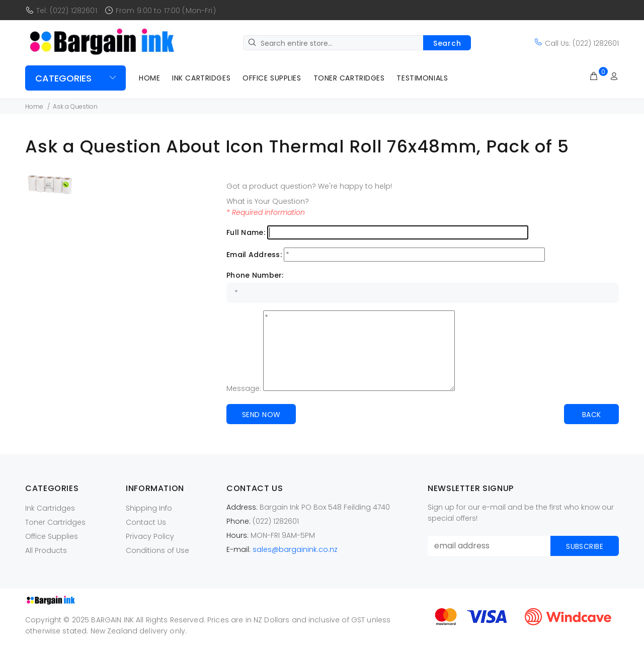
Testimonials (422, 78)
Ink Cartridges (201, 78)
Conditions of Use (157, 550)
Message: (244, 388)
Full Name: (246, 232)
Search (447, 43)
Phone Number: (255, 275)
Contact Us (146, 522)
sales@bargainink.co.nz (295, 549)
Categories (63, 78)
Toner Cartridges (349, 78)
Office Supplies (272, 78)
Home (149, 78)
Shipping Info (149, 508)
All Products (46, 550)
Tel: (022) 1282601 (67, 11)
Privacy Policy (150, 536)
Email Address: (254, 255)
